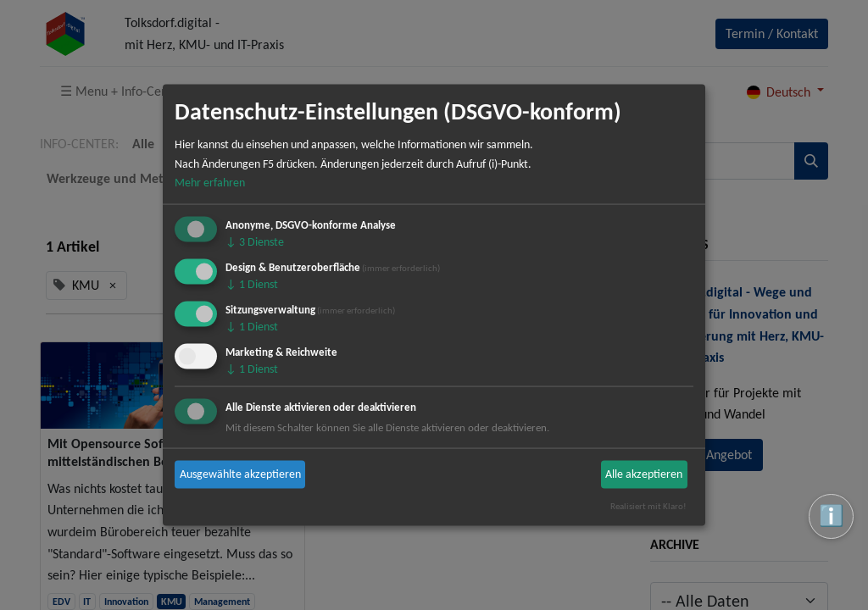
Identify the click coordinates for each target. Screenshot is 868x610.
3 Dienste (255, 242)
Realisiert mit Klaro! (648, 506)
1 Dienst (252, 284)
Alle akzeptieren (644, 474)
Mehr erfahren (210, 183)
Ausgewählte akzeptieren (240, 474)
